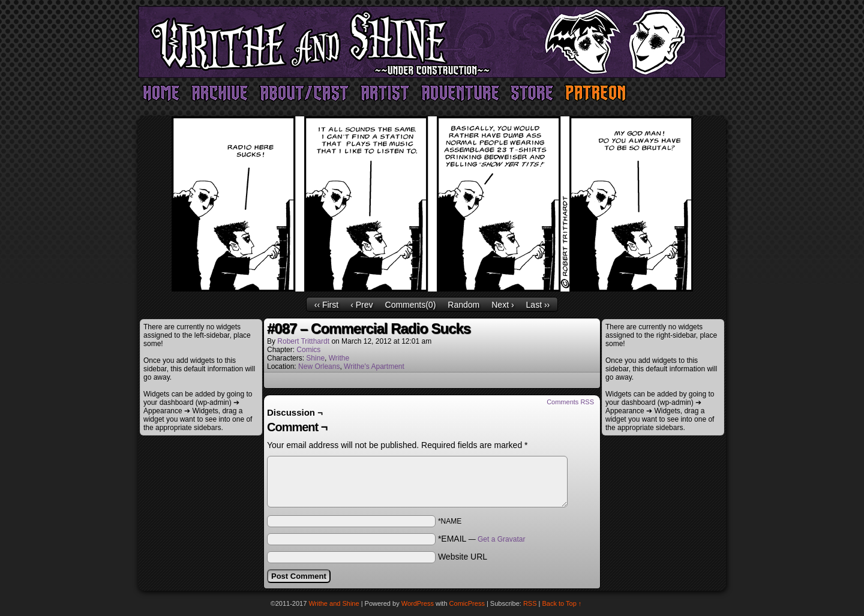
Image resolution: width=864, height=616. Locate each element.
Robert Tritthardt (303, 341)
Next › (502, 305)
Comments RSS (570, 402)
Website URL (463, 557)
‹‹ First (326, 305)
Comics (308, 350)
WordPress (418, 603)
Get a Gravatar (501, 539)
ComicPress (467, 603)
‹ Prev (361, 305)
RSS (530, 603)
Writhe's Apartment (374, 366)
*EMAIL (482, 539)
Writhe (339, 358)
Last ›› (538, 305)
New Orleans (319, 366)
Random (463, 305)
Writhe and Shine (432, 42)
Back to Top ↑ (562, 603)
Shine (315, 358)
